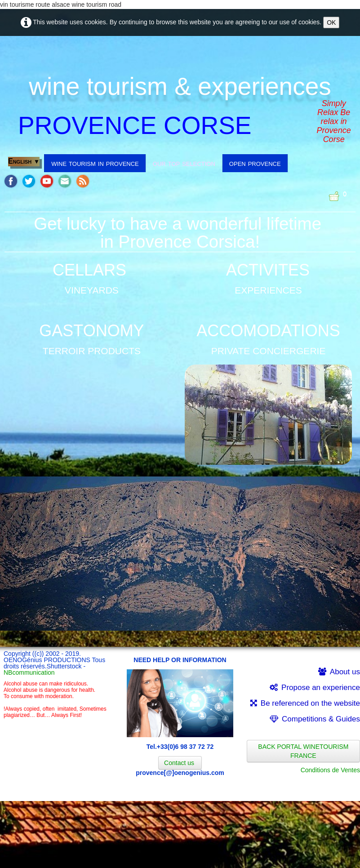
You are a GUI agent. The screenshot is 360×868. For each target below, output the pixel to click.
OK (331, 22)
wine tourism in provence (95, 163)
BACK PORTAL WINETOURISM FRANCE (303, 751)
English (24, 161)
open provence (255, 163)
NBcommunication (29, 672)
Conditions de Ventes (330, 770)
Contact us (180, 763)
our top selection (184, 163)
